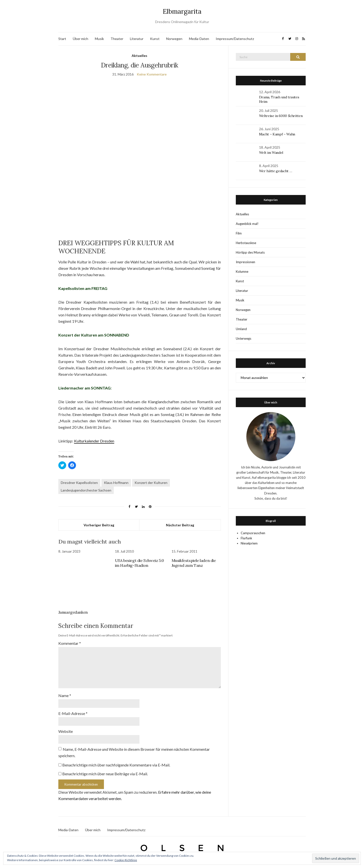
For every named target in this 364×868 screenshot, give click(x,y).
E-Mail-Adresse (73, 713)
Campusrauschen (253, 533)
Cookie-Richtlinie (126, 860)
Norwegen (174, 39)
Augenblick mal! (247, 224)
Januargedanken (73, 612)
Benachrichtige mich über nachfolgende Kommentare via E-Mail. (116, 765)
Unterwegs (244, 338)
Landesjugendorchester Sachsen (86, 490)
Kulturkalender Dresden (94, 441)
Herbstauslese (246, 243)
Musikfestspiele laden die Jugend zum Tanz (194, 563)
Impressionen (245, 262)
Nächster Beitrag (180, 525)
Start (62, 39)
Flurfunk (246, 538)
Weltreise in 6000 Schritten (281, 116)
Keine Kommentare (152, 74)
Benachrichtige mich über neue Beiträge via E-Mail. (105, 774)
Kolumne (242, 272)
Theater (117, 39)
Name (65, 695)
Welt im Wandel (272, 153)
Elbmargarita (182, 11)
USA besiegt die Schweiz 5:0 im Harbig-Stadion (139, 563)
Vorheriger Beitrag (99, 525)
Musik (99, 39)
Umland (241, 329)
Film (239, 233)
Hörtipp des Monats (250, 252)
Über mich (81, 39)
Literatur (137, 39)
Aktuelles (139, 56)
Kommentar (70, 643)
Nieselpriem (249, 543)
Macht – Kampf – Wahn (277, 134)
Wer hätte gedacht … (276, 171)
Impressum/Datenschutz (235, 39)
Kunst (155, 39)
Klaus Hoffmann (116, 483)
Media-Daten (199, 39)
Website (66, 731)
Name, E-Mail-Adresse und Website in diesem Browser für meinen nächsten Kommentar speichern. (134, 752)
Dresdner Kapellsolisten (79, 483)
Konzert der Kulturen (151, 483)
